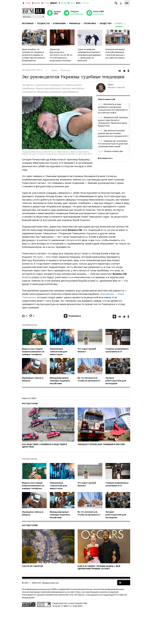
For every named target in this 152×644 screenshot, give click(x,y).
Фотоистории (30, 404)
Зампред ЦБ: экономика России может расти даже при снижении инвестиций (113, 144)
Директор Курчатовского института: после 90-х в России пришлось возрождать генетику (61, 55)
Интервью (28, 23)
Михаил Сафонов (116, 87)
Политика (90, 23)
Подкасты (43, 23)
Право (119, 23)
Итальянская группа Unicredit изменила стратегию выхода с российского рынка (115, 53)
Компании (59, 23)
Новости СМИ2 (29, 398)
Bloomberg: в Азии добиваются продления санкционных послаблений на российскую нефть (113, 108)
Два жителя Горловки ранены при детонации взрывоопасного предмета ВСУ (113, 133)
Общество (106, 23)
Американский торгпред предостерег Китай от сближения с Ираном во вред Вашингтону (113, 122)
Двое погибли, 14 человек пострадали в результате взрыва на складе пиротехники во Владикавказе (34, 55)
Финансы (75, 23)
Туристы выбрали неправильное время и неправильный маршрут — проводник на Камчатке (89, 55)
